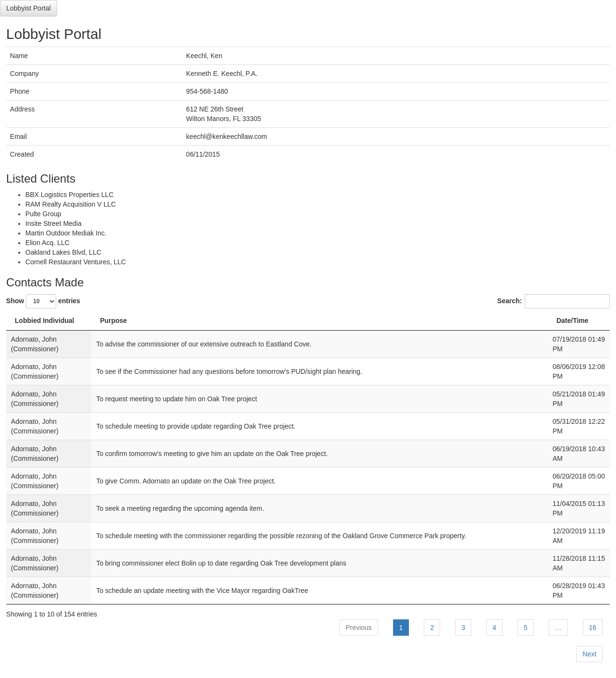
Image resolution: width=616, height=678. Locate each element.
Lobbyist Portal (29, 8)
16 (593, 628)
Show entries (43, 301)
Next (589, 654)
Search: (554, 301)
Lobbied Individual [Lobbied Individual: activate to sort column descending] (45, 321)
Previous (358, 628)
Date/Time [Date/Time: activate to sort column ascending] (573, 321)
